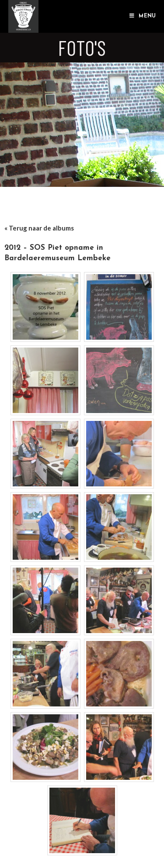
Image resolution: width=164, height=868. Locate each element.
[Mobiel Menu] (143, 16)
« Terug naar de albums (39, 228)
